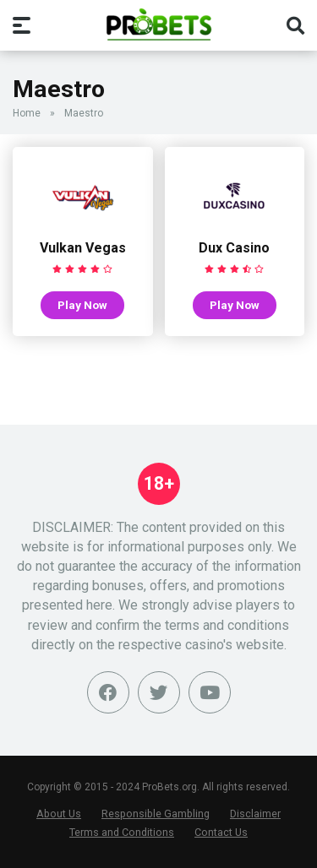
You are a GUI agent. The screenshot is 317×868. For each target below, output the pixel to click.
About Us (59, 814)
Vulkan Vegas (83, 248)
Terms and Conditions (122, 832)
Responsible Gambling (156, 814)
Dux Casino (234, 248)
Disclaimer (255, 814)
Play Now (82, 305)
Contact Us (221, 832)
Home (27, 113)
